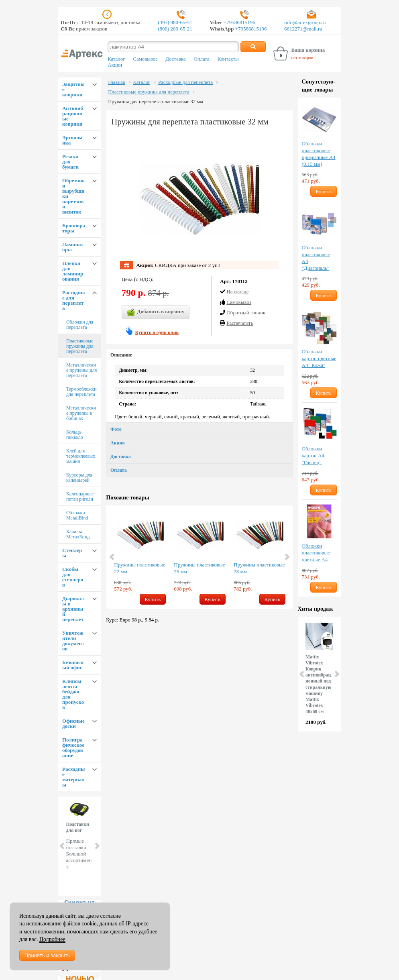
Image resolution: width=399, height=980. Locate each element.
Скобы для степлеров (73, 577)
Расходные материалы (73, 777)
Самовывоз (145, 59)
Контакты (228, 59)
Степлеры (72, 553)
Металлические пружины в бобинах (81, 413)
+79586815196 (239, 22)
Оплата (202, 59)
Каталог (116, 59)
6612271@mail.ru (303, 29)
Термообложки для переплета (81, 392)
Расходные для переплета (73, 300)
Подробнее (52, 939)
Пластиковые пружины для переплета (80, 346)
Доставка (175, 59)
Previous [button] (112, 557)
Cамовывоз (239, 302)
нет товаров (302, 57)
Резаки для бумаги (70, 162)
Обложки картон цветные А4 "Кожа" (319, 358)
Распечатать (240, 323)
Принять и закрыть (47, 955)
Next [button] (287, 557)
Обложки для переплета (80, 325)
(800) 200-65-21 (175, 29)
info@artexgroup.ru (305, 22)
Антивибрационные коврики (73, 116)
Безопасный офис (73, 665)
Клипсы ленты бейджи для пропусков (73, 694)
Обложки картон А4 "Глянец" (313, 455)
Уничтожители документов (73, 641)
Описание (121, 355)
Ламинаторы (73, 247)
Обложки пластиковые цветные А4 (316, 553)
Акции (115, 65)
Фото (116, 429)
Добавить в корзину (156, 312)
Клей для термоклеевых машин (81, 456)
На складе (237, 292)
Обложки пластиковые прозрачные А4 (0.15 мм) (319, 154)
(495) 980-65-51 (175, 22)
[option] (140, 557)
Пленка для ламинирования (73, 271)
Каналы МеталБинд (78, 534)
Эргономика (72, 140)
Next (97, 846)
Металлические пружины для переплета (81, 370)
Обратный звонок (246, 313)
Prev (63, 846)
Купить (153, 599)
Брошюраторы (74, 228)
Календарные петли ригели (80, 496)
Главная (116, 82)
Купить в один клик (157, 332)
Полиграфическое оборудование (73, 748)
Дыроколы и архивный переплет (73, 609)
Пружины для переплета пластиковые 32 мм (156, 102)
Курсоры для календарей (79, 478)
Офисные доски (73, 723)
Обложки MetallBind (77, 515)
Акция (118, 443)
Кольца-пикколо (75, 435)
